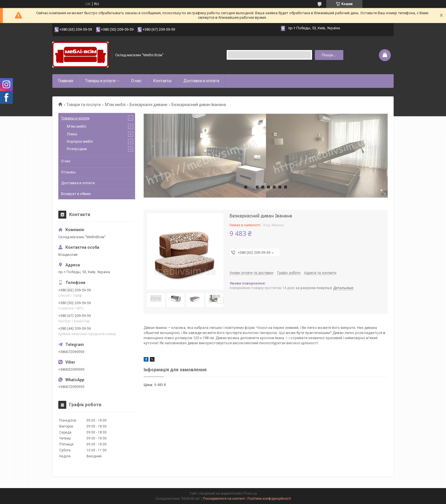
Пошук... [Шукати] (329, 55)
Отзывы (68, 172)
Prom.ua (250, 493)
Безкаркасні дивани (148, 105)
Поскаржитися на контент (224, 499)
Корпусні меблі (80, 141)
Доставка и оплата (201, 81)
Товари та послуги (83, 105)
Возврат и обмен (76, 194)
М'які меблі (115, 105)
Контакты (162, 81)
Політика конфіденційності (269, 499)
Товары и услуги (100, 81)
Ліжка (72, 134)
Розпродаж (77, 149)
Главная (66, 81)
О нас (136, 81)
